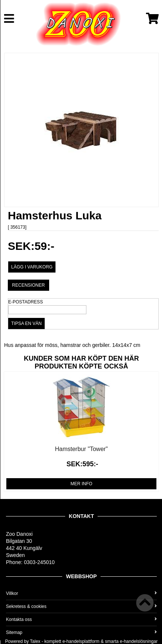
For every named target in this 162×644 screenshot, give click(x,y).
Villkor (81, 593)
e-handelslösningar (139, 641)
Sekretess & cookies (81, 606)
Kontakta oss (81, 619)
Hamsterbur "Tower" (81, 449)
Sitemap (81, 632)
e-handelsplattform (81, 641)
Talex (35, 641)
